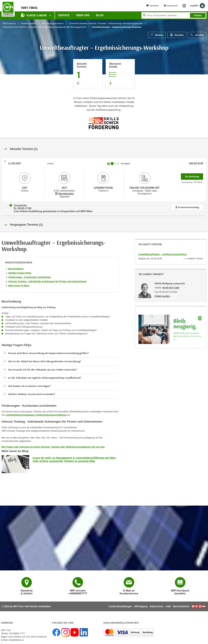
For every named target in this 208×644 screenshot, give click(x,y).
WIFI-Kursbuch (9, 24)
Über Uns (83, 15)
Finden (198, 15)
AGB (168, 604)
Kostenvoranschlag (187, 206)
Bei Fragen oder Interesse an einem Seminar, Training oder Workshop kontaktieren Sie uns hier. (53, 445)
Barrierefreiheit (181, 604)
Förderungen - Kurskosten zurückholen (30, 275)
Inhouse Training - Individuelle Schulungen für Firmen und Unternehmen (47, 279)
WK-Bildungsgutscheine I (53, 24)
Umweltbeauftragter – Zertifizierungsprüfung (162, 252)
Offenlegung (141, 604)
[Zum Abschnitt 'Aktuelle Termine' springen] (88, 74)
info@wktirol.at (16, 638)
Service (64, 15)
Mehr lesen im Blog (19, 283)
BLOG (100, 15)
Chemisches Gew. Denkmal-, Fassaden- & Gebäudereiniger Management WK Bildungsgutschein (45, 27)
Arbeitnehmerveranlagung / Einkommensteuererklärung (36, 413)
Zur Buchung (194, 176)
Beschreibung (16, 266)
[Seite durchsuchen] (174, 15)
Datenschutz (157, 604)
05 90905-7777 (17, 631)
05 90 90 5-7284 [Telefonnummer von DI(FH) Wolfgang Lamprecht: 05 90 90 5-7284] (171, 285)
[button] (60, 351)
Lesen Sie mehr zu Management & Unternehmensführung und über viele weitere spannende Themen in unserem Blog (74, 457)
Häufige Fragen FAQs (20, 271)
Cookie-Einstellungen (120, 604)
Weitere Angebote (29, 24)
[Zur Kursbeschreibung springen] (120, 74)
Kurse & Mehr (34, 15)
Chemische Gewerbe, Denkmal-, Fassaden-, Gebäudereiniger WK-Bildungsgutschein (106, 24)
